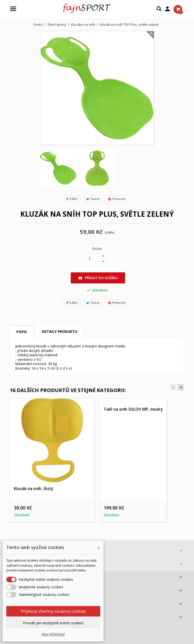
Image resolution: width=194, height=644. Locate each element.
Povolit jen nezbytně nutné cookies (53, 623)
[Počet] (93, 259)
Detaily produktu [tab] (60, 331)
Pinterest (117, 199)
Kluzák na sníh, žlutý (34, 489)
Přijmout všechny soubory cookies (53, 611)
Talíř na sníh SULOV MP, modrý (133, 409)
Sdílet (72, 199)
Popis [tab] (22, 332)
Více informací (53, 634)
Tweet (93, 199)
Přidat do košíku (98, 278)
